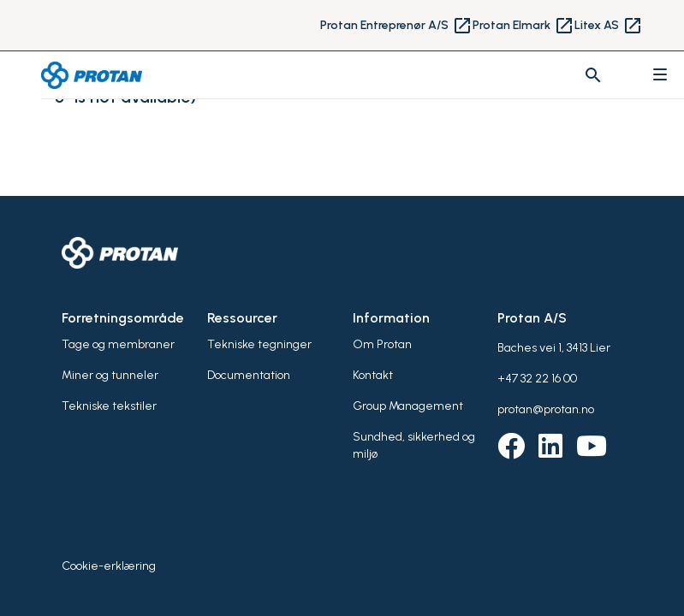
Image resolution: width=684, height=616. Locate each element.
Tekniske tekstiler (109, 406)
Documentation (249, 375)
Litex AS (609, 26)
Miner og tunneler (110, 375)
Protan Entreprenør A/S (396, 26)
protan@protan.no (546, 409)
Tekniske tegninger (259, 344)
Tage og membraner (118, 344)
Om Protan (382, 344)
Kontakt (373, 375)
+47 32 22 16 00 (537, 379)
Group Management (408, 406)
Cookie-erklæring (109, 566)
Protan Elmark (523, 26)
